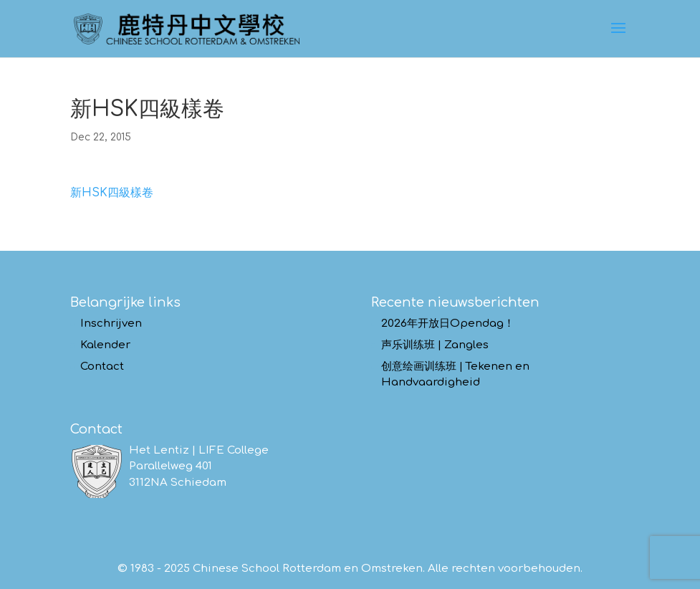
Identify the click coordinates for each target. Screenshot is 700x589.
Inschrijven (111, 324)
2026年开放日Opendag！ (448, 324)
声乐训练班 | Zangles (435, 345)
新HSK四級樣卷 (112, 193)
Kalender (105, 345)
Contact (102, 367)
